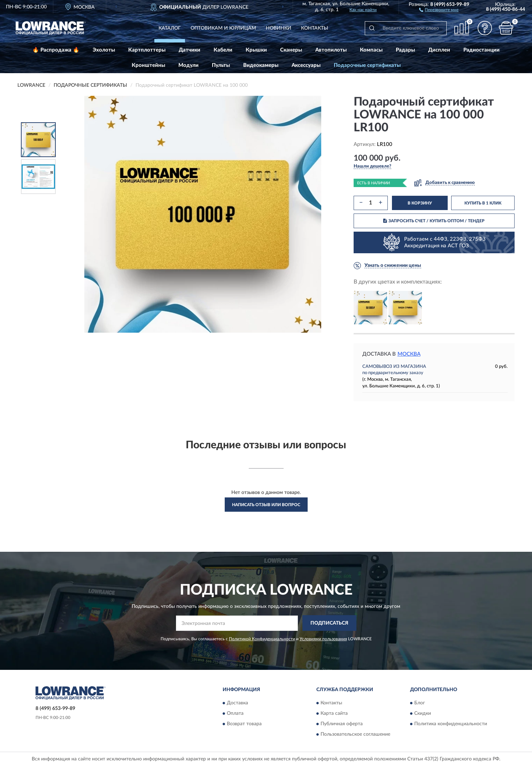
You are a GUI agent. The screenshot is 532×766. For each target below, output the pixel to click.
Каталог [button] (170, 28)
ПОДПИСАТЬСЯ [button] (329, 623)
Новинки (279, 28)
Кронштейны (148, 65)
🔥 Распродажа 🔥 (56, 50)
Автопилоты (331, 50)
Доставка (237, 703)
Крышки (256, 50)
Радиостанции (481, 50)
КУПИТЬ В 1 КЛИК (483, 203)
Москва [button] (409, 354)
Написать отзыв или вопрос (266, 505)
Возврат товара (244, 724)
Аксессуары (306, 65)
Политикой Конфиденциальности (262, 639)
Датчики (190, 50)
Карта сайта (334, 714)
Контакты (315, 28)
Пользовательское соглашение (355, 735)
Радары (405, 50)
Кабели (223, 50)
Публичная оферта (342, 724)
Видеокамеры (261, 65)
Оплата (235, 714)
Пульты (221, 65)
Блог (420, 703)
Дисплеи (439, 50)
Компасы (371, 50)
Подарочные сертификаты (367, 65)
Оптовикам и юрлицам (223, 28)
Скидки (423, 714)
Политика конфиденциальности (451, 724)
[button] (439, 9)
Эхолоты (104, 50)
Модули (188, 65)
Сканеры (291, 50)
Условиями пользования (323, 639)
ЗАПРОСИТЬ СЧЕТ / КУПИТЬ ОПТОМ (434, 221)
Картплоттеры (147, 50)
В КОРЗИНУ (420, 203)
